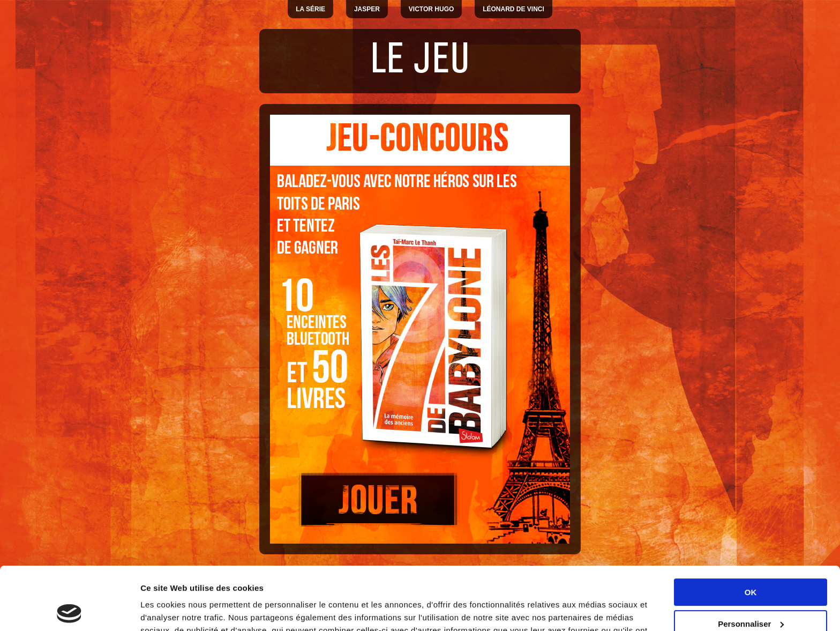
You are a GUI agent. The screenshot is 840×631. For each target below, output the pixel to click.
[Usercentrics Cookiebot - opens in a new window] (69, 610)
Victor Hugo (431, 9)
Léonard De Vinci (513, 9)
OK (751, 529)
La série (310, 9)
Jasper (367, 9)
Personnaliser (751, 561)
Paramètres (163, 610)
